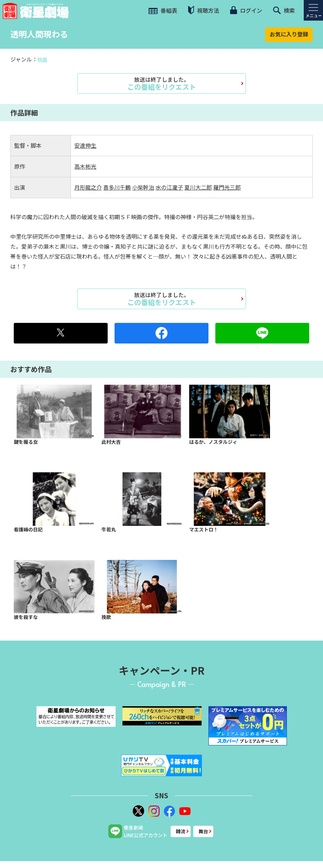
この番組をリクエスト (162, 83)
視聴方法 (204, 10)
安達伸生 (85, 145)
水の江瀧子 (169, 187)
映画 (42, 59)
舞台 (203, 831)
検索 (284, 10)
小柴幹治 (143, 187)
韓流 (181, 831)
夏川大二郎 (198, 187)
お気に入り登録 (289, 34)
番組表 (163, 10)
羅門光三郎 (227, 187)
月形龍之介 (88, 187)
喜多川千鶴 (117, 187)
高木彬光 (85, 166)
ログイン (246, 10)
